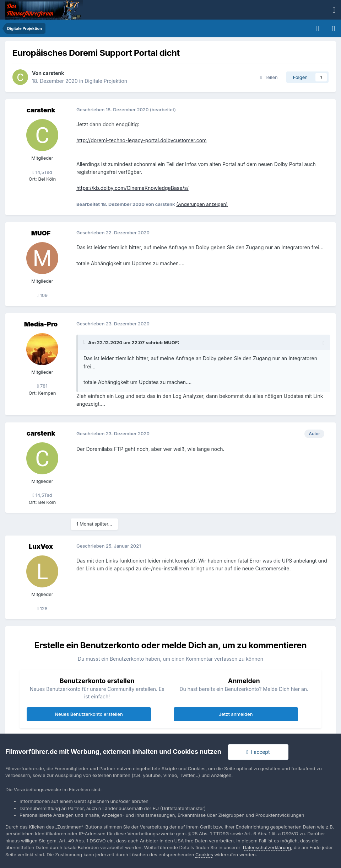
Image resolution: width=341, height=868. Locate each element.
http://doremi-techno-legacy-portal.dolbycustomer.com (142, 140)
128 (42, 608)
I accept (258, 752)
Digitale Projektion (106, 81)
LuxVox (41, 546)
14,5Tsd (42, 172)
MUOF (41, 233)
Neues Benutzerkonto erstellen (89, 714)
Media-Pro (41, 324)
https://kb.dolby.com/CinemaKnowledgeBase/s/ (132, 188)
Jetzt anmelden (236, 714)
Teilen (269, 77)
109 (42, 295)
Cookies (204, 854)
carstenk (53, 73)
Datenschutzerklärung (267, 847)
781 (42, 386)
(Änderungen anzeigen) (202, 204)
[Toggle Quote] (85, 342)
